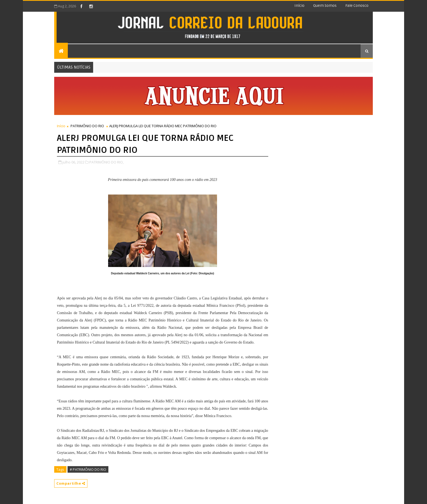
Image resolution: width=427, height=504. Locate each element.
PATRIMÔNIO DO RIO (87, 126)
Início (299, 6)
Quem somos (325, 6)
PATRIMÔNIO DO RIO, (106, 162)
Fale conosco (357, 6)
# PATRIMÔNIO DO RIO (88, 469)
